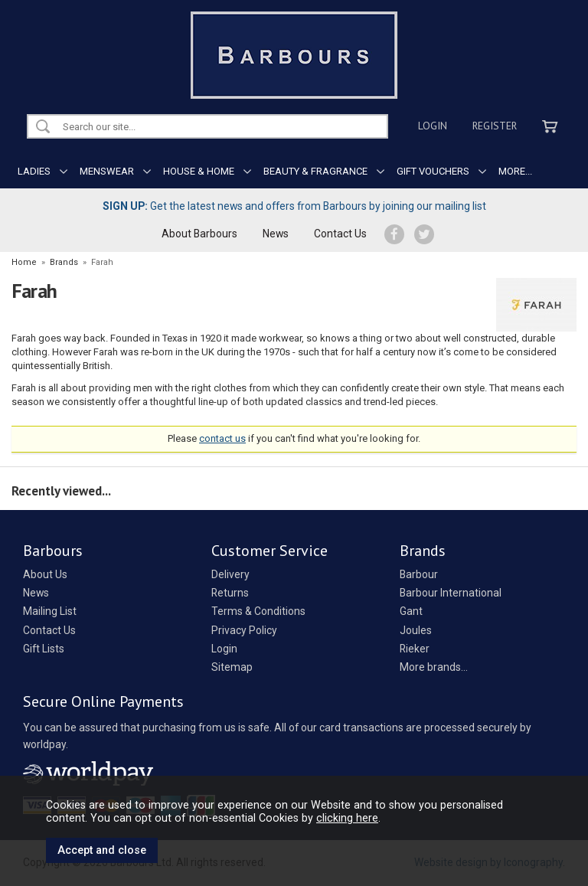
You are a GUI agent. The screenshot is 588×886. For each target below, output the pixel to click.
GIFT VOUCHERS (433, 171)
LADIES (34, 171)
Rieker (415, 649)
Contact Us (340, 234)
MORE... (515, 171)
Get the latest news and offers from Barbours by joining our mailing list (294, 206)
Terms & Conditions (258, 611)
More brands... (434, 667)
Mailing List (50, 611)
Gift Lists (44, 649)
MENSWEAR (107, 171)
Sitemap (232, 667)
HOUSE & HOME (199, 171)
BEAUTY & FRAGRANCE (315, 171)
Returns (230, 593)
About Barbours (199, 234)
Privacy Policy (244, 630)
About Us (45, 574)
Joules (416, 630)
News (276, 234)
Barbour (419, 574)
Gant (411, 611)
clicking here (347, 818)
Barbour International (451, 593)
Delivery (230, 574)
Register (495, 126)
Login (433, 126)
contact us (222, 438)
